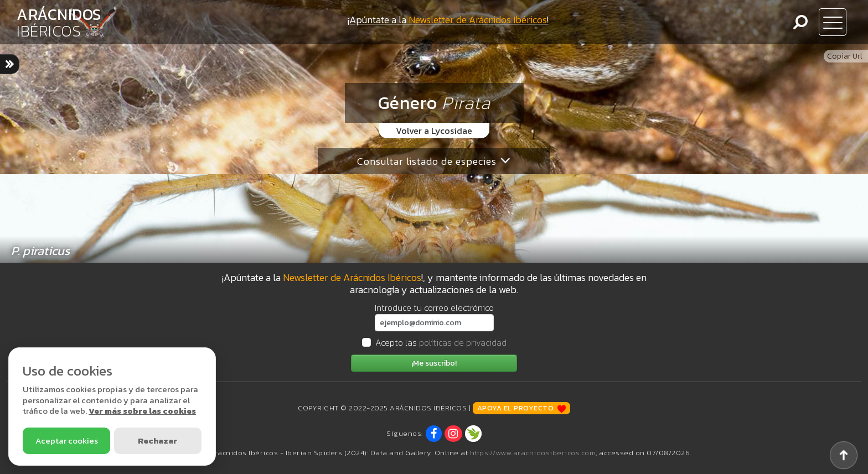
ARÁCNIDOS (59, 23)
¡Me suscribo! (434, 363)
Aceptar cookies (67, 441)
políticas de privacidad (463, 342)
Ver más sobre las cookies (142, 411)
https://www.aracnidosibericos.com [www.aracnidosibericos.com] (533, 453)
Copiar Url (845, 56)
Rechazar (157, 441)
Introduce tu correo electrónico (434, 308)
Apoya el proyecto (521, 408)
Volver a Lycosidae (434, 131)
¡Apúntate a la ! (448, 20)
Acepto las (441, 342)
